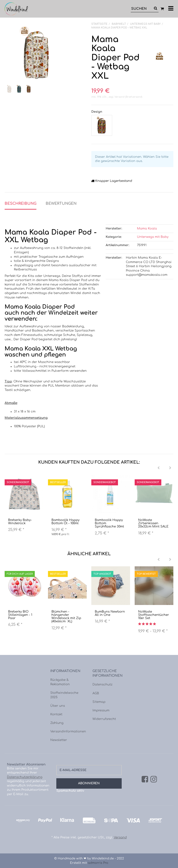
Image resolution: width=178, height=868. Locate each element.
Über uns (58, 706)
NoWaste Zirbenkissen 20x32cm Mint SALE (153, 523)
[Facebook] (145, 780)
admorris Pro (98, 863)
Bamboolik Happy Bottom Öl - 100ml (65, 522)
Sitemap (99, 702)
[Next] (170, 468)
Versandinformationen (68, 732)
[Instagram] (154, 780)
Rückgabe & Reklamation (60, 682)
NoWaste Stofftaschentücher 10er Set (154, 615)
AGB (96, 693)
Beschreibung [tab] (21, 204)
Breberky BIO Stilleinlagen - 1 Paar (20, 615)
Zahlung (57, 723)
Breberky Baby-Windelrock (20, 522)
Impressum (101, 710)
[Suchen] (142, 9)
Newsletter (59, 740)
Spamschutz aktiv (70, 791)
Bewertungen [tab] (61, 204)
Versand (120, 97)
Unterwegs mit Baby (153, 237)
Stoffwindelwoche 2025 (64, 695)
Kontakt (56, 714)
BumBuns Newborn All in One (110, 613)
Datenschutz (102, 685)
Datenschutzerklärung (25, 777)
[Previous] (159, 468)
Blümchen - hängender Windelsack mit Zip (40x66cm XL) (66, 617)
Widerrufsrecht (104, 719)
